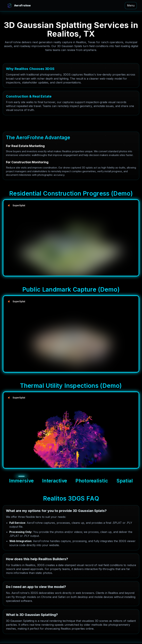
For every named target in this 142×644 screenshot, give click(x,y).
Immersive (22, 481)
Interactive (55, 481)
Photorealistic (92, 481)
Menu (131, 5)
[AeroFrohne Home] (19, 6)
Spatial (125, 481)
